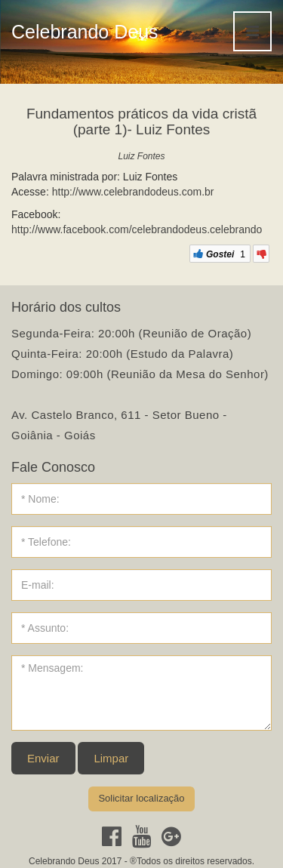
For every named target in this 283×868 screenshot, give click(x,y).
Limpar (111, 758)
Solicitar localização (141, 798)
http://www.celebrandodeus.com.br (133, 192)
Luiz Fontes (141, 156)
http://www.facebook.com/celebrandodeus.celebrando (137, 229)
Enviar (43, 758)
